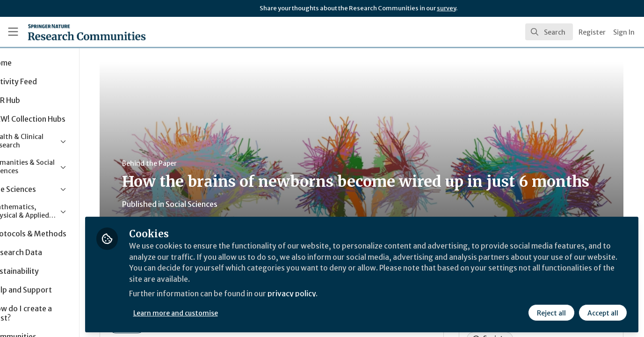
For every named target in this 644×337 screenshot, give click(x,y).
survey (446, 8)
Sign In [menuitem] (624, 32)
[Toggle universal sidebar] (13, 32)
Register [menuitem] (592, 32)
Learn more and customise (216, 312)
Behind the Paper (177, 163)
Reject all (551, 312)
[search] (549, 32)
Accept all (603, 312)
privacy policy (333, 294)
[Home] (74, 32)
